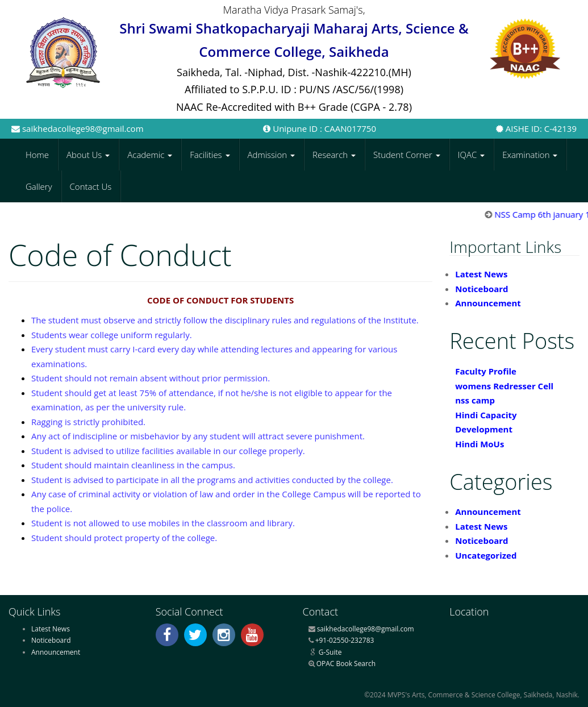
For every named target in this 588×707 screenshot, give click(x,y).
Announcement (488, 303)
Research (334, 155)
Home (37, 155)
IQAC (471, 155)
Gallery (39, 186)
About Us (88, 155)
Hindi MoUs (479, 444)
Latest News (481, 274)
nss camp (475, 400)
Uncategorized (486, 555)
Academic (150, 155)
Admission (272, 155)
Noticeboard (481, 289)
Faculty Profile (486, 371)
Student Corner (407, 155)
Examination (530, 155)
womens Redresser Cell (504, 386)
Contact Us (91, 186)
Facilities (210, 155)
